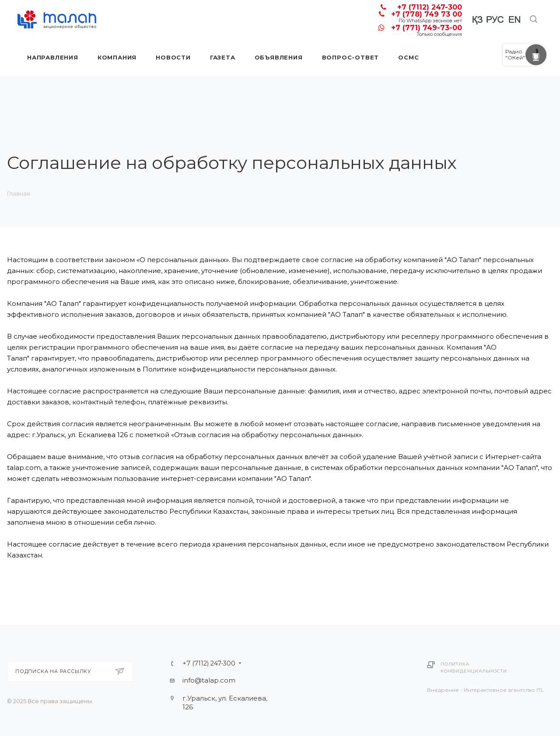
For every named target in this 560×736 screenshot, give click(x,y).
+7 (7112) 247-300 (430, 7)
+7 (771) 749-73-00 (427, 28)
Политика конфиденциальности (474, 668)
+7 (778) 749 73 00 (427, 14)
